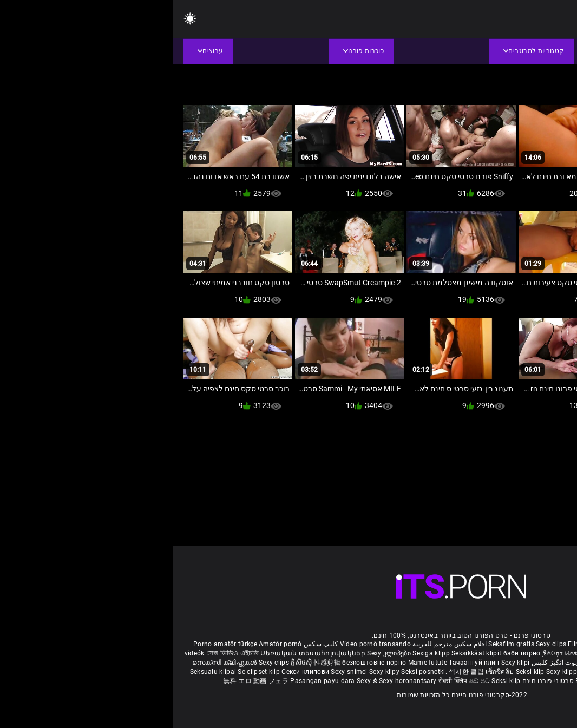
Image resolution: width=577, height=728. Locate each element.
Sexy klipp (390, 672)
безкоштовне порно (201, 663)
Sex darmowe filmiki (437, 672)
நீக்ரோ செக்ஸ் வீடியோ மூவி (413, 653)
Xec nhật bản (500, 644)
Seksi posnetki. (252, 672)
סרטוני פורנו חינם (375, 681)
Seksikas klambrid (469, 681)
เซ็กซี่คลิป (328, 672)
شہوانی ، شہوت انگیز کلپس (399, 663)
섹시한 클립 (294, 672)
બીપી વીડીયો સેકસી (484, 653)
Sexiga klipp (259, 653)
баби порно (349, 653)
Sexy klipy (212, 672)
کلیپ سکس (148, 644)
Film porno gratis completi (436, 644)
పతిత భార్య (515, 663)
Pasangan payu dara (151, 681)
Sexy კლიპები (217, 653)
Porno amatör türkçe (53, 644)
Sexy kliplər (543, 672)
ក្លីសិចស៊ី (130, 663)
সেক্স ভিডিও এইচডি (60, 653)
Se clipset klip (87, 672)
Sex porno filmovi (497, 672)
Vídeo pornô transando (203, 644)
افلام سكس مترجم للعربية (277, 644)
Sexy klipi (343, 663)
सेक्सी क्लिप (281, 681)
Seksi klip (358, 672)
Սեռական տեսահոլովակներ (141, 653)
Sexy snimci (177, 672)
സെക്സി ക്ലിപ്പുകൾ (53, 663)
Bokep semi (420, 681)
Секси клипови (133, 672)
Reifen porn (539, 644)
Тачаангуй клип (302, 663)
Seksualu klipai (41, 672)
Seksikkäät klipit (304, 653)
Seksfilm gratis (339, 644)
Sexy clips (379, 644)
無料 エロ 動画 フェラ (83, 681)
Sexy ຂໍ (195, 681)
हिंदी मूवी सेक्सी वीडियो (469, 663)
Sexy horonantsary (236, 681)
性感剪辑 (156, 663)
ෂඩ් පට (308, 681)
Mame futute (255, 663)
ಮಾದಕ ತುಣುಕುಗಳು (539, 653)
